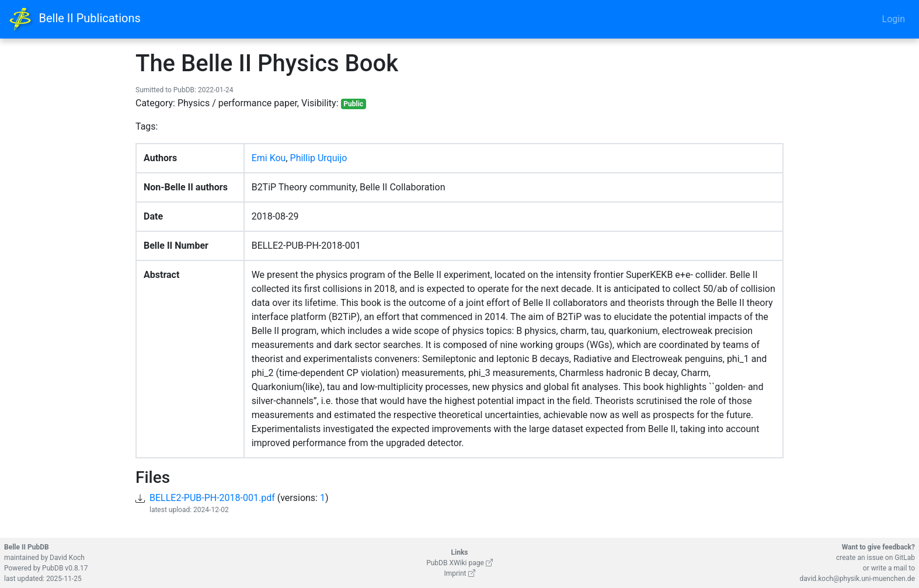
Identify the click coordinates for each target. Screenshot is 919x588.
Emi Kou (269, 158)
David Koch (67, 558)
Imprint (459, 573)
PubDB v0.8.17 (65, 568)
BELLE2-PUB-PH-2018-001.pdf (212, 498)
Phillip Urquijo (319, 158)
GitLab (905, 558)
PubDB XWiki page (459, 563)
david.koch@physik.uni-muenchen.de (857, 579)
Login (894, 19)
